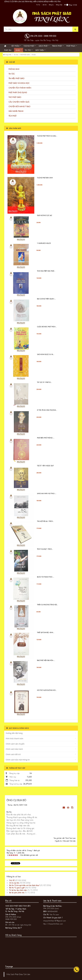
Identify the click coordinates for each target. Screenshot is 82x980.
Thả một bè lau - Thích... (45, 523)
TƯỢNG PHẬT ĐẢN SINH (45, 180)
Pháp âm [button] (8, 50)
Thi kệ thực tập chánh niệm (18, 890)
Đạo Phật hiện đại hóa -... (46, 662)
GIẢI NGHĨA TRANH (16, 111)
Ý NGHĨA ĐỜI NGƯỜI (44, 245)
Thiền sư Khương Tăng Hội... (48, 606)
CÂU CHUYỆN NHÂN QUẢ (19, 102)
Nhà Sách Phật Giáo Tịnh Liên (18, 974)
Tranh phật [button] (57, 46)
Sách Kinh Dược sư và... (46, 356)
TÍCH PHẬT (12, 116)
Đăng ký (51, 5)
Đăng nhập (59, 5)
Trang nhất (7, 55)
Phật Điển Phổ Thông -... (46, 440)
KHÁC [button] (18, 50)
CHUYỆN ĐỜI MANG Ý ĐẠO (19, 106)
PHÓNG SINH (14, 69)
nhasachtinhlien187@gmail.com (55, 921)
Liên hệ (44, 5)
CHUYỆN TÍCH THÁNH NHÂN (20, 88)
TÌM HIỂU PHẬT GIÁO (16, 78)
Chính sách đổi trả (13, 754)
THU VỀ (12, 880)
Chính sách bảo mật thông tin (18, 760)
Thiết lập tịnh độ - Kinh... (46, 634)
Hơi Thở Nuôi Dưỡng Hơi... (47, 692)
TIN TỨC (12, 74)
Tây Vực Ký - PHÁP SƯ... (45, 384)
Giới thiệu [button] (40, 50)
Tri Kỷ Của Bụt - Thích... (45, 551)
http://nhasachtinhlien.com (53, 924)
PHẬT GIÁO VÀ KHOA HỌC (19, 83)
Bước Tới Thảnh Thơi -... (46, 579)
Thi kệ (34, 55)
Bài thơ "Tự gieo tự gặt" (17, 888)
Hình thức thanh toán (15, 738)
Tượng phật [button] (29, 46)
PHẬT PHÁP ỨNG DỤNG (18, 92)
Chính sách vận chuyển (15, 744)
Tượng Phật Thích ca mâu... (47, 138)
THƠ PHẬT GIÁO (25, 55)
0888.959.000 (50, 36)
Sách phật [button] (43, 46)
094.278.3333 (36, 36)
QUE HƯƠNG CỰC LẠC (45, 217)
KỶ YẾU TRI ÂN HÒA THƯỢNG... (47, 412)
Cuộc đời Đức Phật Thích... (47, 328)
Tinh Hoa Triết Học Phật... (46, 273)
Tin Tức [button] (28, 50)
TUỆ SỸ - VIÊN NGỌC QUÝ (45, 467)
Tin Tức (38, 5)
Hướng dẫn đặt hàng (14, 733)
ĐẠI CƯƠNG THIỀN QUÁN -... (46, 301)
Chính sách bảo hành (14, 749)
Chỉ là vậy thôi (14, 883)
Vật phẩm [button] (15, 46)
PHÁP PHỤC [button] (71, 46)
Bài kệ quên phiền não (17, 893)
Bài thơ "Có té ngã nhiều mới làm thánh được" (24, 885)
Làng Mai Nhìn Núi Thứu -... (47, 495)
